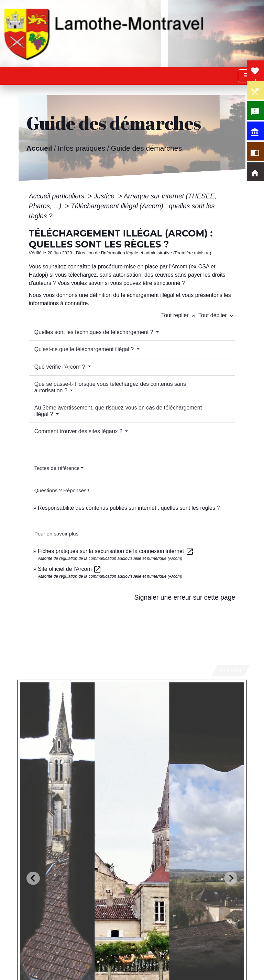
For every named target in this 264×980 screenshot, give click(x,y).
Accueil (39, 148)
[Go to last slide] (33, 878)
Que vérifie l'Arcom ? (60, 367)
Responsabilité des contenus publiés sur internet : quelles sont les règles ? (129, 508)
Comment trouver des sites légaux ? (79, 431)
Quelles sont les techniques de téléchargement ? (95, 332)
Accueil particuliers (58, 196)
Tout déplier (217, 315)
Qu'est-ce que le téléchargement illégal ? (85, 349)
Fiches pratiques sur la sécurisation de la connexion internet (116, 551)
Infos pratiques (81, 148)
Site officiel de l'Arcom (70, 569)
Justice (105, 196)
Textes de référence (57, 468)
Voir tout (230, 671)
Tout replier (180, 315)
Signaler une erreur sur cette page (185, 597)
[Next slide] (231, 878)
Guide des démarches (146, 148)
